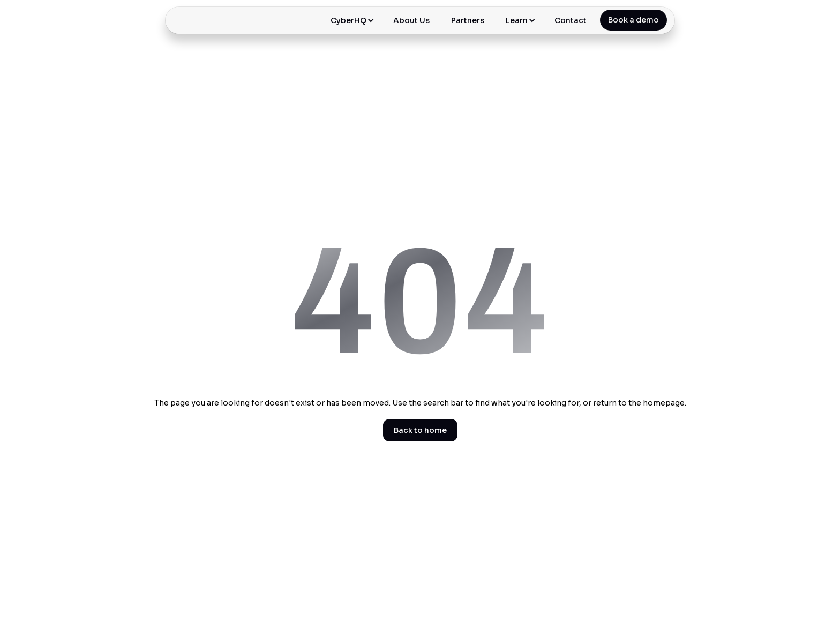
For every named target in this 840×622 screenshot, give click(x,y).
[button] (351, 20)
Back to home (420, 430)
